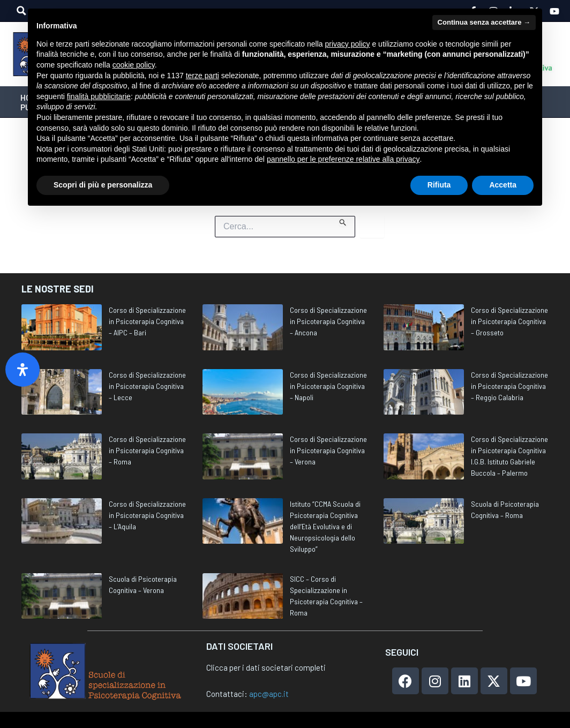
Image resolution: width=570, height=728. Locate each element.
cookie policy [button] (134, 65)
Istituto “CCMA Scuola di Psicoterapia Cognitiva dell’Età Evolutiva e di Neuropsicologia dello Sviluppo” (325, 526)
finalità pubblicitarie (99, 96)
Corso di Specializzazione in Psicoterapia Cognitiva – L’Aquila (147, 515)
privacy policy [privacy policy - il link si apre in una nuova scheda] (348, 44)
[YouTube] (554, 11)
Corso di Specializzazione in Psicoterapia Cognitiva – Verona (328, 450)
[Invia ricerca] (343, 221)
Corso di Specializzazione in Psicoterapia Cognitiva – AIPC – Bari (147, 321)
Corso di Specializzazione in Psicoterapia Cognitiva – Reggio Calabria (509, 386)
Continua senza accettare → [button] (484, 22)
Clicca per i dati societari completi (266, 667)
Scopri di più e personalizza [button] (103, 185)
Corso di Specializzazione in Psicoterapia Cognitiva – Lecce (147, 386)
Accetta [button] (503, 185)
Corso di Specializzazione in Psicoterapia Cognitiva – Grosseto (509, 321)
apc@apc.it (269, 694)
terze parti (202, 76)
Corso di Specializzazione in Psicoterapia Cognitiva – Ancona (328, 321)
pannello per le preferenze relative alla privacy (343, 159)
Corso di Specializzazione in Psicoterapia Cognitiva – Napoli (328, 386)
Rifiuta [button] (439, 185)
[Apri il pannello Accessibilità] (22, 370)
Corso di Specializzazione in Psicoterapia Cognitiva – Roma (147, 450)
